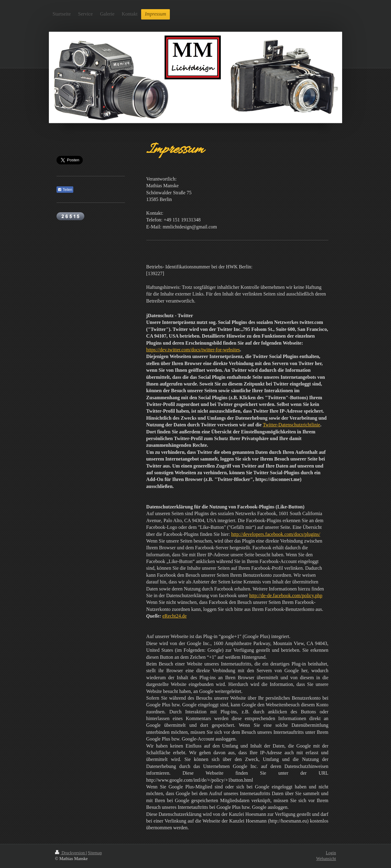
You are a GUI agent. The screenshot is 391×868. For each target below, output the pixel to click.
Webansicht (326, 859)
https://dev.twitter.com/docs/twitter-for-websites (193, 350)
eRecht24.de (174, 616)
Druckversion (70, 853)
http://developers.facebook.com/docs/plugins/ (276, 534)
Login (331, 853)
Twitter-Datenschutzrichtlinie (291, 425)
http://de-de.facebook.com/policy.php (286, 595)
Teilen (65, 190)
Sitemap (95, 853)
